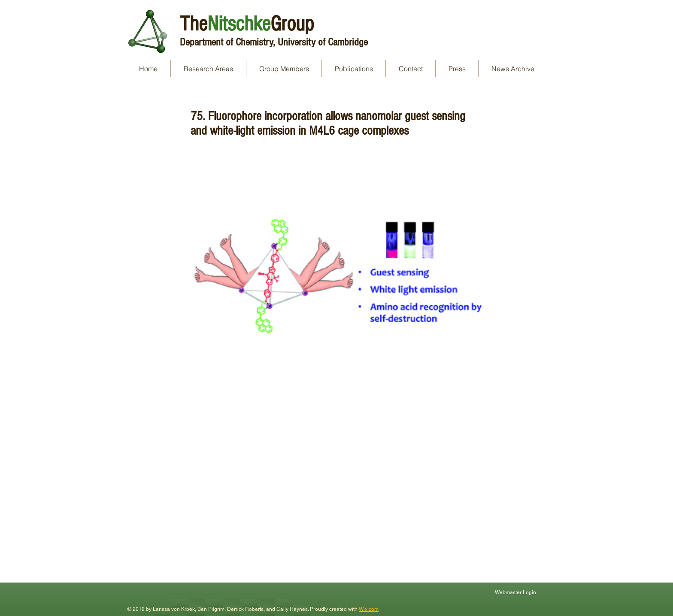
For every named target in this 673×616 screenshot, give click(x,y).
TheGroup (247, 24)
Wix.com (369, 609)
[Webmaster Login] (516, 592)
